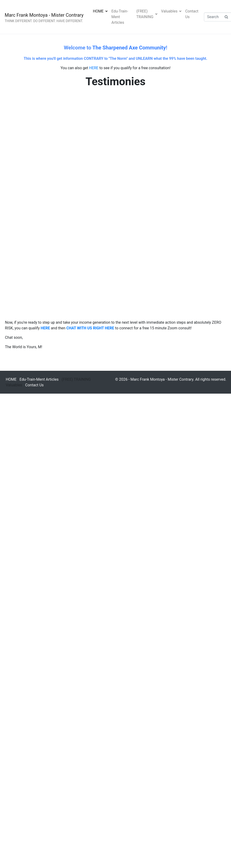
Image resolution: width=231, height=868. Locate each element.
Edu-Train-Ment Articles (120, 17)
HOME (100, 11)
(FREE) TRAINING (147, 14)
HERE (94, 68)
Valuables (171, 11)
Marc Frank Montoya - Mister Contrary (44, 15)
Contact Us (192, 14)
